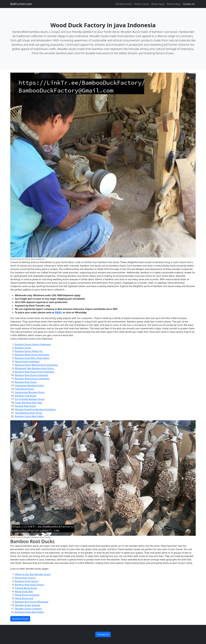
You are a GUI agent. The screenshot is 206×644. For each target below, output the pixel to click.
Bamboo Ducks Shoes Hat (29, 351)
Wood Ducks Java (24, 598)
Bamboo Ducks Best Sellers (29, 416)
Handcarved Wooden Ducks (30, 392)
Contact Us (189, 4)
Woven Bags (158, 4)
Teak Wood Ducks (24, 389)
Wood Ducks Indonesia (27, 362)
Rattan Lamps (142, 4)
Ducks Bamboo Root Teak (29, 403)
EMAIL (59, 312)
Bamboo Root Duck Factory (29, 585)
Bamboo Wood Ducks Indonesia (32, 355)
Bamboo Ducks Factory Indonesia (33, 344)
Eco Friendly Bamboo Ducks (30, 399)
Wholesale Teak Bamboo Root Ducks (34, 368)
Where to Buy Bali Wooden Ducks (33, 574)
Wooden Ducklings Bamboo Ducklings (35, 409)
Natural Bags (174, 4)
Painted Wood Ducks (26, 588)
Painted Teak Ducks (25, 406)
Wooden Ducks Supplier (28, 605)
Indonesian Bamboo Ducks (29, 385)
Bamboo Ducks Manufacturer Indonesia (36, 365)
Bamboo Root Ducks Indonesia (31, 375)
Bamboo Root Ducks (26, 382)
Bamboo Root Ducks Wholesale (32, 602)
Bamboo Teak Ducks (26, 396)
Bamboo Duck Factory (27, 581)
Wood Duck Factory (25, 578)
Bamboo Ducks (124, 4)
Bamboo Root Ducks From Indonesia (34, 372)
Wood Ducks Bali (24, 591)
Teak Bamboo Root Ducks (29, 413)
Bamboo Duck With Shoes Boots (32, 358)
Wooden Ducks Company (28, 609)
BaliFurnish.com (21, 4)
